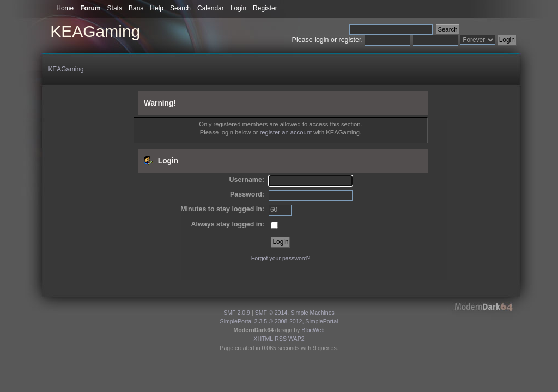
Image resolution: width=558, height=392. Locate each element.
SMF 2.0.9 (237, 313)
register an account (286, 132)
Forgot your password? (281, 258)
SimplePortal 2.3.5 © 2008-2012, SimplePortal (279, 321)
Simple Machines (313, 313)
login (322, 40)
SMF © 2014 (271, 313)
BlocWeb (313, 330)
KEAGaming (95, 31)
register (350, 40)
